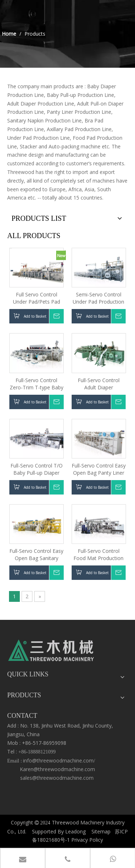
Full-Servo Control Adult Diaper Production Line (99, 384)
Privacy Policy (87, 840)
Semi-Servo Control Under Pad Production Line (98, 298)
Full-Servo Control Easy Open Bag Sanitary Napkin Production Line (36, 555)
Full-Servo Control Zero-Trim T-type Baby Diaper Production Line (37, 384)
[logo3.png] (51, 652)
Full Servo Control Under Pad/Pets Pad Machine (37, 298)
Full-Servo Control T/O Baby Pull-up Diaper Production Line (37, 469)
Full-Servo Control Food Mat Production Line (98, 555)
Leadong (75, 831)
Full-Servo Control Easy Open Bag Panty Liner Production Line (99, 469)
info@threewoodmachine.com (58, 760)
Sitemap (101, 831)
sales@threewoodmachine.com (55, 778)
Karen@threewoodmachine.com (58, 769)
